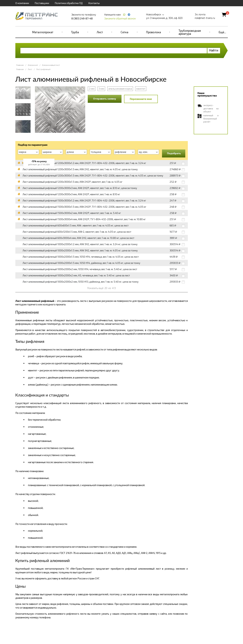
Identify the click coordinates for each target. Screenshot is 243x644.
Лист (100, 32)
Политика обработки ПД (69, 3)
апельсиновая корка (120, 89)
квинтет (141, 89)
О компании (22, 3)
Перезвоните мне (141, 99)
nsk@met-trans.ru (205, 18)
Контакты (94, 3)
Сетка (124, 32)
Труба (75, 32)
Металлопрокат (43, 32)
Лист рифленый (43, 69)
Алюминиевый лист (51, 65)
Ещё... (222, 32)
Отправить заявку (105, 99)
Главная (20, 65)
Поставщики (42, 3)
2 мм (92, 89)
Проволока (153, 32)
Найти (214, 50)
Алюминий (33, 65)
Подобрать (174, 153)
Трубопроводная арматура (190, 32)
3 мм (101, 89)
